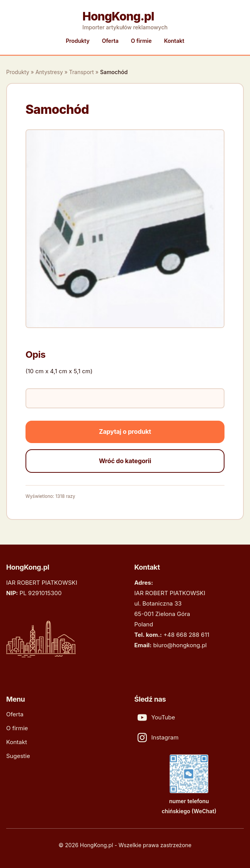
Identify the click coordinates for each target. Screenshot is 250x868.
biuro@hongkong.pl (180, 645)
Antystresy (49, 72)
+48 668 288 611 (186, 635)
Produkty (78, 41)
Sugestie (18, 756)
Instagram (158, 738)
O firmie (141, 41)
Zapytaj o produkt (125, 431)
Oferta (110, 41)
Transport (82, 72)
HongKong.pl (118, 16)
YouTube (156, 717)
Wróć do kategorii (125, 461)
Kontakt (174, 41)
